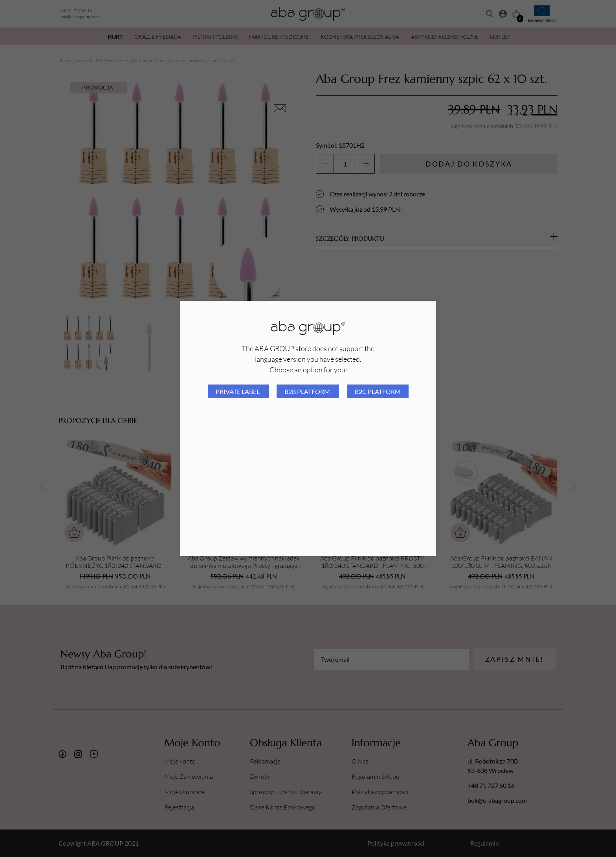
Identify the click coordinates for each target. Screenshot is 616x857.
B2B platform (308, 391)
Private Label (238, 391)
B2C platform (378, 391)
